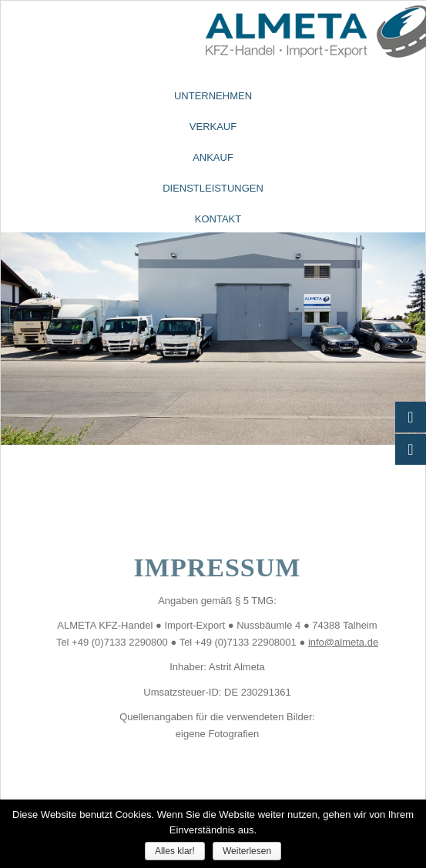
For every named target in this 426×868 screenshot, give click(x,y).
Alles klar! (175, 851)
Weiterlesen (247, 851)
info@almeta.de (343, 642)
